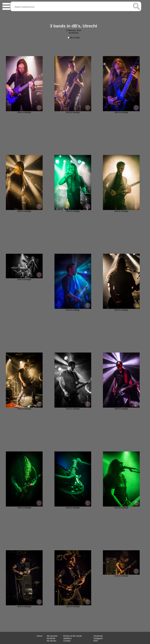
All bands (51, 638)
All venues (52, 641)
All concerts (52, 636)
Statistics (67, 638)
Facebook (98, 636)
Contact (67, 641)
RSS (96, 641)
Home (40, 636)
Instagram (98, 638)
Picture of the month (73, 636)
